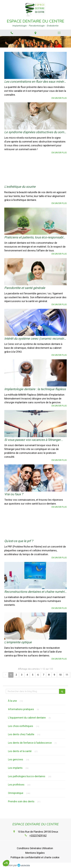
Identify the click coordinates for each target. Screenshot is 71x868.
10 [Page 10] (60, 675)
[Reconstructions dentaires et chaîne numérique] (35, 575)
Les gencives (16, 759)
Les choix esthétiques (21, 726)
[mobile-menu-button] (59, 33)
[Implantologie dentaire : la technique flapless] (35, 373)
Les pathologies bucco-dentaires (27, 776)
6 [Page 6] (38, 675)
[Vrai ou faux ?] (35, 478)
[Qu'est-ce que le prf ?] (35, 525)
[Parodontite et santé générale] (35, 272)
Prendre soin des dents (21, 801)
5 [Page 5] (33, 675)
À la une (12, 701)
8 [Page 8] (49, 675)
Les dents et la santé (20, 751)
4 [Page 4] (27, 675)
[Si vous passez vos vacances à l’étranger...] (35, 424)
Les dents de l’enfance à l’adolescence (30, 743)
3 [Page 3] (22, 675)
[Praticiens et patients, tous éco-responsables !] (35, 221)
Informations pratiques (21, 709)
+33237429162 (38, 836)
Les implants (15, 768)
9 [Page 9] (54, 675)
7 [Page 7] (43, 675)
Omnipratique (16, 793)
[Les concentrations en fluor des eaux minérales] (35, 65)
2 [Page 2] (16, 675)
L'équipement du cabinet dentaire (27, 718)
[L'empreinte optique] (35, 626)
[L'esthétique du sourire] (35, 170)
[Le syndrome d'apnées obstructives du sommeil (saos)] (35, 116)
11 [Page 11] (67, 675)
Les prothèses (16, 785)
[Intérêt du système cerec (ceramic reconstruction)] (35, 322)
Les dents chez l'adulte (21, 734)
